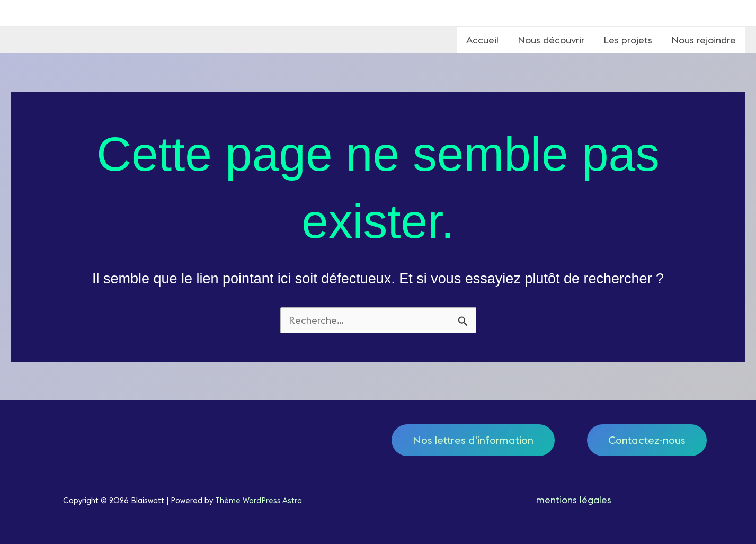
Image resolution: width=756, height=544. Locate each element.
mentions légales (574, 500)
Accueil (482, 40)
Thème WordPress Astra (259, 500)
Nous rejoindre (704, 40)
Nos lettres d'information (473, 440)
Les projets (628, 40)
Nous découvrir (551, 40)
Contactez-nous (647, 440)
